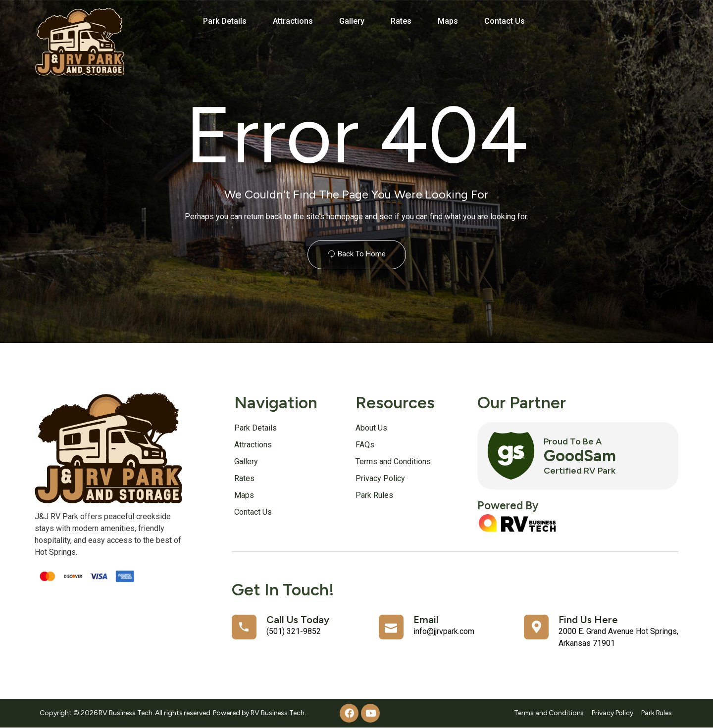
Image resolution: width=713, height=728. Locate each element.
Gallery (352, 21)
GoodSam (580, 456)
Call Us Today (298, 620)
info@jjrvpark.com (444, 631)
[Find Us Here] (536, 627)
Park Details (225, 21)
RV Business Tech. (278, 713)
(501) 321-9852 (294, 631)
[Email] (391, 627)
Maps (448, 21)
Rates (401, 21)
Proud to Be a (573, 441)
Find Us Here (588, 620)
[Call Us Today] (244, 627)
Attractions (293, 21)
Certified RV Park (580, 470)
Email (426, 620)
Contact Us (505, 21)
